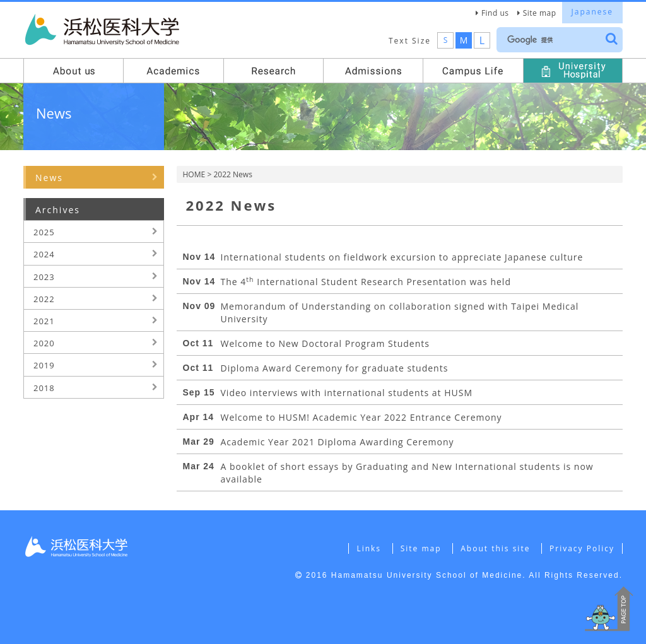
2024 (44, 254)
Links (369, 548)
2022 (44, 299)
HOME (194, 174)
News (49, 178)
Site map (540, 13)
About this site (495, 548)
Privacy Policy (582, 548)
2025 (44, 232)
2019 (44, 365)
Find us (495, 13)
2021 (44, 321)
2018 (44, 388)
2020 (44, 343)
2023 (44, 277)
